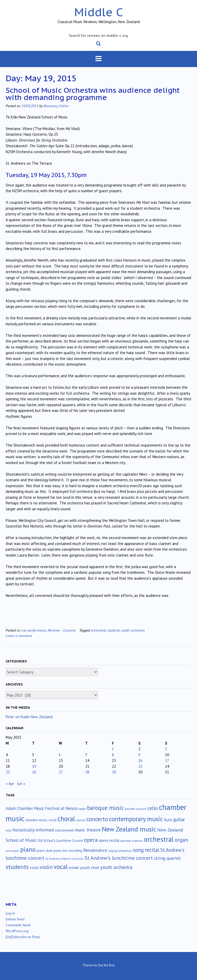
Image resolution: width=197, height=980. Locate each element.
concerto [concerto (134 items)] (97, 819)
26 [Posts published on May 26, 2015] (34, 772)
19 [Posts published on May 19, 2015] (34, 766)
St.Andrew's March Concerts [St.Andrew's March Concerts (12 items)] (65, 859)
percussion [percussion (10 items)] (12, 851)
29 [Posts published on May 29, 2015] (114, 772)
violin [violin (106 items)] (46, 867)
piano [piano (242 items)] (28, 849)
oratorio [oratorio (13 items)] (137, 841)
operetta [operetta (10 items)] (126, 841)
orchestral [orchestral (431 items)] (159, 839)
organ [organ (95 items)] (181, 840)
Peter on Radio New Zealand (29, 717)
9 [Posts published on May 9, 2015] (139, 755)
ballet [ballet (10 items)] (82, 809)
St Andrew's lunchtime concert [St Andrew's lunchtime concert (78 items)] (119, 858)
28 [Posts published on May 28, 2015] (87, 772)
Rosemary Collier (56, 106)
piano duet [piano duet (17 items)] (45, 850)
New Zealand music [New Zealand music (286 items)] (129, 829)
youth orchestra (133, 630)
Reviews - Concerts (62, 630)
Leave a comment (19, 636)
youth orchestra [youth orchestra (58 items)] (116, 867)
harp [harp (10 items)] (9, 830)
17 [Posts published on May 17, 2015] (167, 760)
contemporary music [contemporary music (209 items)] (136, 819)
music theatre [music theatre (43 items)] (88, 830)
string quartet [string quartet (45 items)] (167, 858)
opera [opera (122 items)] (91, 840)
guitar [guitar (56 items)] (179, 819)
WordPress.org (17, 931)
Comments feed (18, 925)
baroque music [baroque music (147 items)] (105, 808)
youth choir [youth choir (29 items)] (90, 867)
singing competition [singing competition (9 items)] (120, 851)
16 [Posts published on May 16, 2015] (140, 760)
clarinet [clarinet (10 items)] (81, 820)
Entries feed (15, 919)
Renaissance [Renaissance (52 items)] (95, 850)
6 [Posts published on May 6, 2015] (60, 755)
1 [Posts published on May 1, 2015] (113, 749)
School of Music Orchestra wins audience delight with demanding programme (93, 94)
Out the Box (106, 965)
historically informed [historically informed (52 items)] (33, 830)
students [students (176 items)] (17, 867)
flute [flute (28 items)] (168, 820)
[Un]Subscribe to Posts (23, 937)
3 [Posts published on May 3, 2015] (166, 749)
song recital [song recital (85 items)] (146, 850)
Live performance (33, 630)
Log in (10, 913)
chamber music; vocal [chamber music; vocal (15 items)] (41, 820)
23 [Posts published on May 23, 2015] (140, 766)
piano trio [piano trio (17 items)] (60, 850)
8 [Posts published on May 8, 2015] (113, 755)
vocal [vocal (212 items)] (61, 867)
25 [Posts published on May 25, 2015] (8, 772)
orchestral (98, 630)
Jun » (21, 784)
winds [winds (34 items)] (74, 867)
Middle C (99, 12)
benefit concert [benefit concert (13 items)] (136, 809)
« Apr (10, 784)
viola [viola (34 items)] (34, 867)
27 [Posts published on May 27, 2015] (61, 772)
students (114, 630)
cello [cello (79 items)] (153, 808)
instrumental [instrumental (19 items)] (64, 830)
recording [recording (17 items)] (75, 850)
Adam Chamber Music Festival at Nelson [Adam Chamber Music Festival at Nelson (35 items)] (42, 808)
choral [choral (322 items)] (66, 819)
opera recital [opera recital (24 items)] (109, 840)
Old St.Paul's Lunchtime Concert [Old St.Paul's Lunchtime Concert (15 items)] (60, 841)
